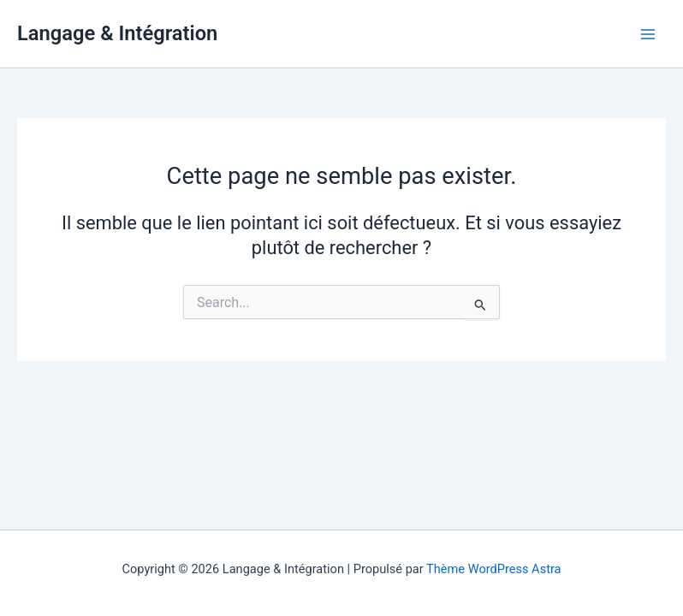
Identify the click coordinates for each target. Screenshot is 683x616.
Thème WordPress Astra (493, 569)
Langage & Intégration (117, 33)
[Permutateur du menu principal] (648, 34)
